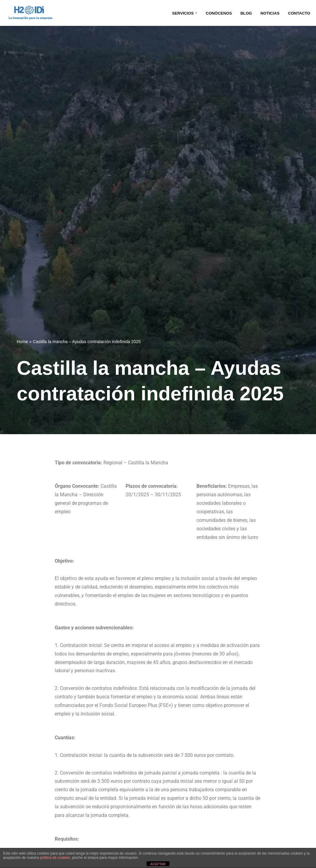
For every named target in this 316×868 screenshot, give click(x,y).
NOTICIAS (269, 13)
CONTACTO (299, 13)
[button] (193, 13)
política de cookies (55, 858)
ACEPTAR (158, 864)
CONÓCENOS (216, 13)
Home (22, 342)
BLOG (244, 13)
